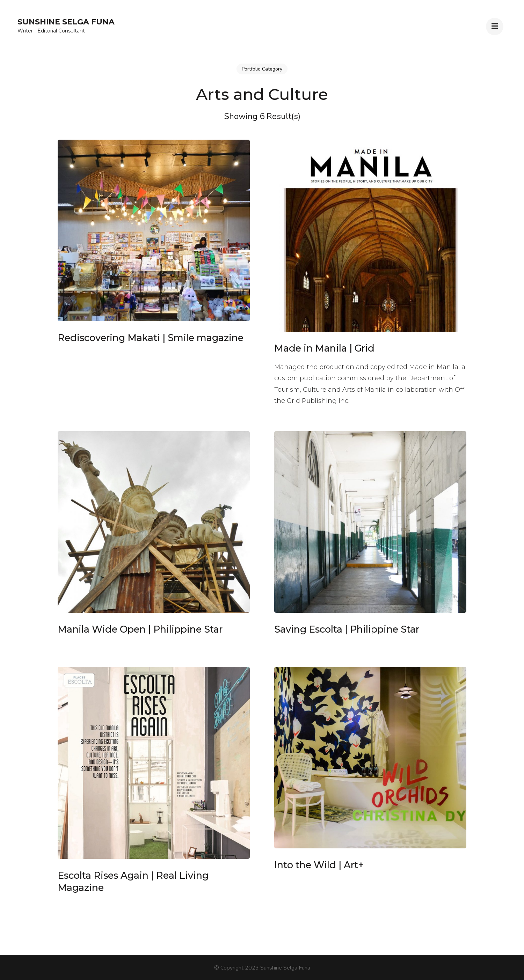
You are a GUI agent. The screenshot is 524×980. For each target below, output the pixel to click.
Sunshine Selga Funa (66, 22)
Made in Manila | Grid (324, 348)
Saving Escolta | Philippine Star (347, 629)
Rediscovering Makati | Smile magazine (151, 338)
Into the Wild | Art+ (319, 865)
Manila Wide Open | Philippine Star (140, 629)
